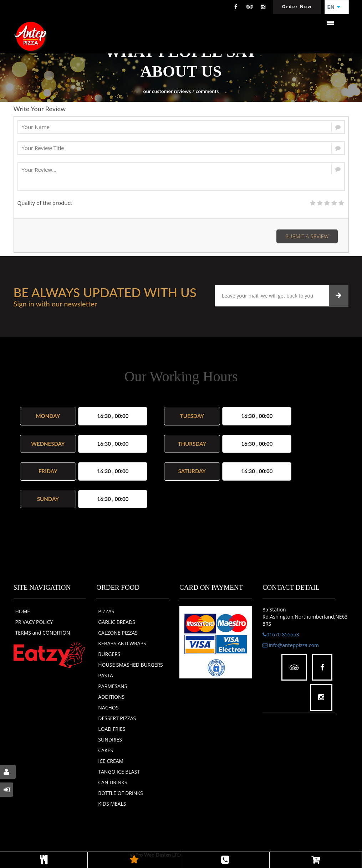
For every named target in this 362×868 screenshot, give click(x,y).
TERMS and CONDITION (43, 633)
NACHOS (108, 707)
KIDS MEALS (112, 804)
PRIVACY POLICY (34, 622)
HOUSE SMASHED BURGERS (130, 665)
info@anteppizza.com (291, 645)
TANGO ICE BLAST (119, 772)
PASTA (106, 675)
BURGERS (109, 654)
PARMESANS (113, 686)
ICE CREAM (111, 761)
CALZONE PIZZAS (118, 633)
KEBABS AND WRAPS (122, 643)
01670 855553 (281, 634)
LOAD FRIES (112, 729)
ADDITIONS (111, 697)
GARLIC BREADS (117, 622)
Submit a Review (307, 236)
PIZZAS (106, 611)
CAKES (106, 750)
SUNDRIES (110, 740)
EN (334, 7)
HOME (23, 611)
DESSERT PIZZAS (117, 718)
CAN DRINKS (113, 782)
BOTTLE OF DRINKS (120, 793)
